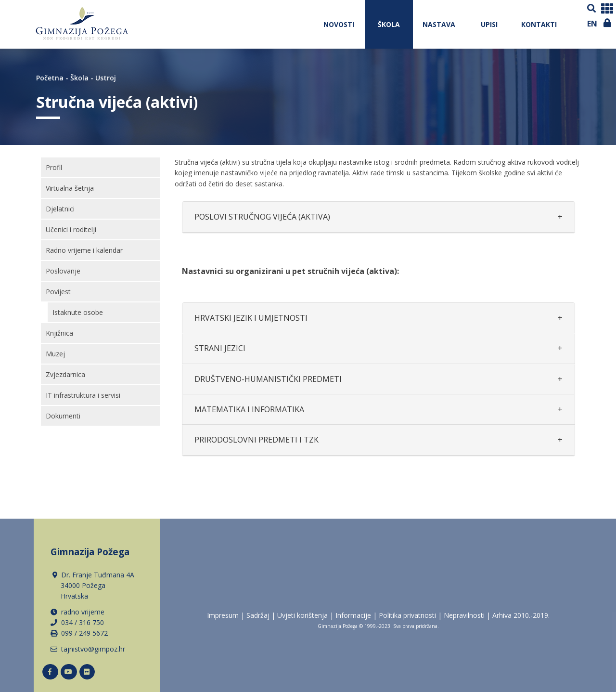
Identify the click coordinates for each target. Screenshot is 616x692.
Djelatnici (60, 209)
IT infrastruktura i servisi (83, 395)
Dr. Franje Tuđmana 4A (93, 586)
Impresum (223, 615)
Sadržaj (258, 615)
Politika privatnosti (407, 615)
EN (592, 24)
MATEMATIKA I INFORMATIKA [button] (249, 409)
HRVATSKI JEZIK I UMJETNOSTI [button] (251, 318)
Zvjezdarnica (65, 374)
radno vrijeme (83, 612)
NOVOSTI (339, 24)
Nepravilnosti (464, 615)
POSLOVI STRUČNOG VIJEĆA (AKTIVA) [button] (262, 217)
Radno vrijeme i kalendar (84, 250)
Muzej (55, 354)
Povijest (58, 292)
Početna (50, 78)
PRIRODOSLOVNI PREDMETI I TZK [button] (257, 440)
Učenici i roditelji (71, 229)
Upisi (489, 24)
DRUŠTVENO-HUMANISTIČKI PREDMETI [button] (268, 379)
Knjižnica (59, 333)
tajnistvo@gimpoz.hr (93, 649)
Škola (389, 24)
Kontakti (539, 24)
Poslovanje (63, 271)
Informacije (353, 615)
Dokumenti (63, 416)
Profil (54, 167)
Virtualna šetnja (70, 188)
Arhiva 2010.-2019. (521, 615)
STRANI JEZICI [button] (220, 348)
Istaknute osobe (78, 312)
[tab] (379, 217)
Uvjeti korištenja (302, 615)
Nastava (439, 24)
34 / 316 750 (84, 622)
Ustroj (106, 78)
